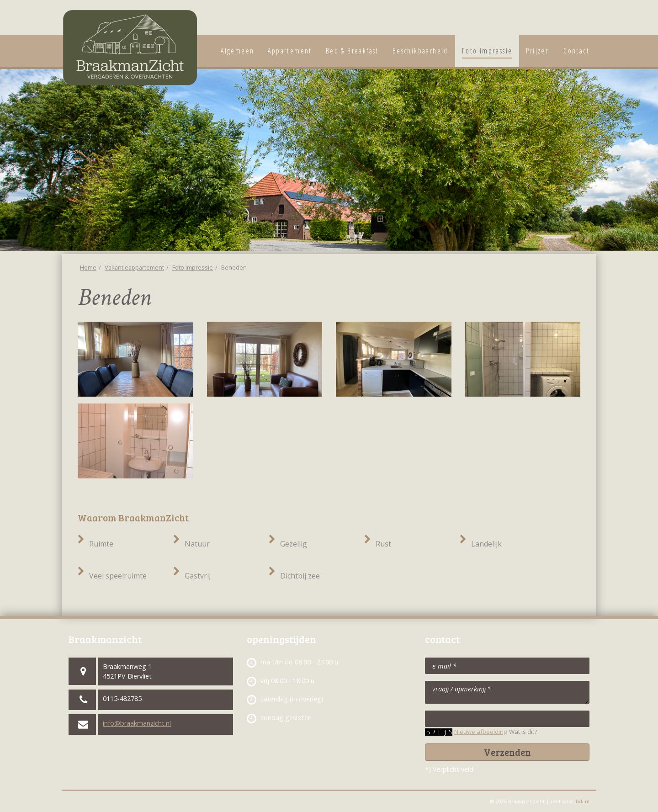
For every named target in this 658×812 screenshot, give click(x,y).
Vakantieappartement (566, 21)
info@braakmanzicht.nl (137, 723)
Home (88, 267)
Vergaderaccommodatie (586, 21)
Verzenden (507, 752)
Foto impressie (193, 267)
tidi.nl (583, 801)
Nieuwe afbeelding (481, 732)
